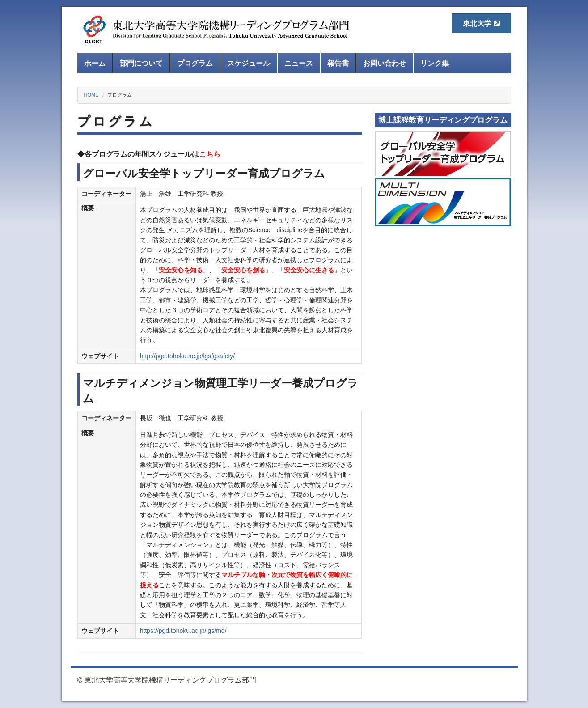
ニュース (299, 63)
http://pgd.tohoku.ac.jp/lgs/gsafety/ (187, 356)
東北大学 (481, 23)
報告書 (338, 63)
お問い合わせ (385, 63)
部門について (141, 63)
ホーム (95, 63)
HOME (91, 95)
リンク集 (435, 63)
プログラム (195, 63)
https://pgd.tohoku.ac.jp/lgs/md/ (183, 631)
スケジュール (249, 63)
